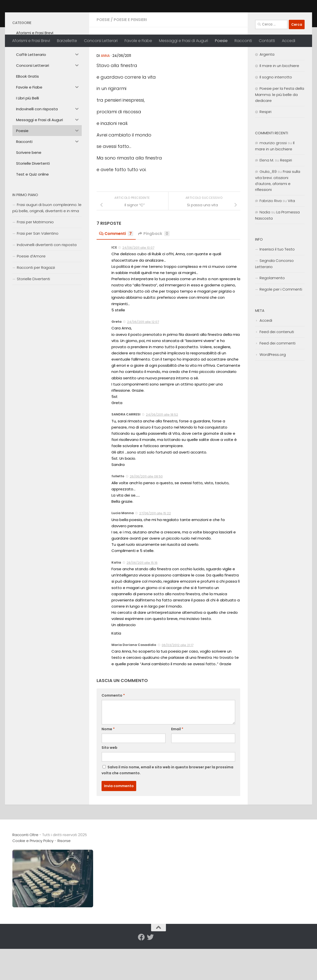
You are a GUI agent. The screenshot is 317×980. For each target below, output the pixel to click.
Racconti (243, 41)
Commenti (116, 268)
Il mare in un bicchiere (279, 100)
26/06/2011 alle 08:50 (146, 511)
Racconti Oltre (48, 17)
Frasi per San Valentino (38, 268)
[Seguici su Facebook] (141, 972)
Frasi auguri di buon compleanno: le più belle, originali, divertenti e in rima (47, 242)
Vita (291, 235)
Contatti (267, 41)
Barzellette (67, 41)
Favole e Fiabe (138, 41)
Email (177, 764)
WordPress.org (273, 389)
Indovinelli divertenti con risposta (47, 279)
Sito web (109, 782)
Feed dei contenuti (277, 366)
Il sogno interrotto (276, 112)
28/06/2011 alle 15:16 (142, 597)
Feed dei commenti (277, 378)
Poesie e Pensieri (130, 54)
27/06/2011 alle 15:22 (155, 548)
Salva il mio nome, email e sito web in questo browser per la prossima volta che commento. (167, 805)
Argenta (267, 89)
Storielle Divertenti (33, 313)
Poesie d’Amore (31, 291)
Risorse (64, 875)
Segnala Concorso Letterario (274, 298)
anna (105, 90)
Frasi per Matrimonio (35, 257)
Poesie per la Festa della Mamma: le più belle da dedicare (280, 129)
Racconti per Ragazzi (36, 302)
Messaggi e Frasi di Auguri (184, 41)
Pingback (154, 268)
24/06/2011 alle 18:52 (162, 449)
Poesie (221, 41)
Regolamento (272, 312)
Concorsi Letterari (101, 41)
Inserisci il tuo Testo (277, 284)
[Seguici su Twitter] (150, 972)
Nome (108, 764)
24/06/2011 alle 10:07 (138, 282)
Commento (113, 730)
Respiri (265, 146)
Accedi (289, 41)
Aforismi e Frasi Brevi (31, 41)
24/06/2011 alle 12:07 (143, 356)
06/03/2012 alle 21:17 (178, 680)
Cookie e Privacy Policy (33, 875)
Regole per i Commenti (281, 324)
